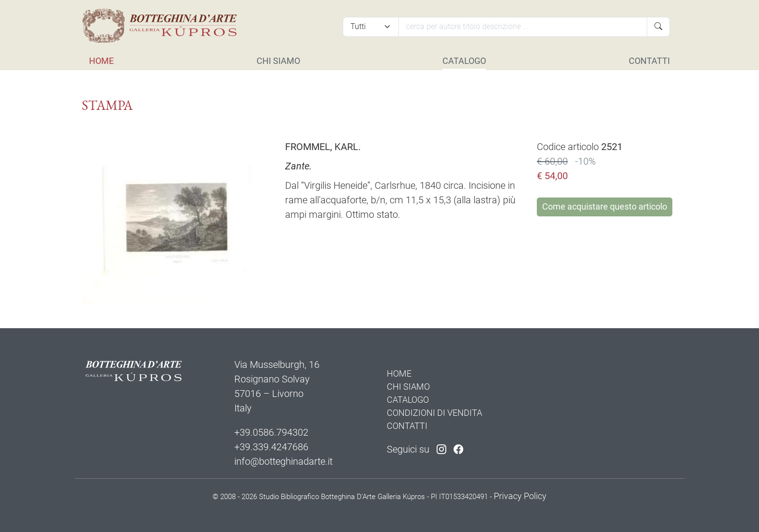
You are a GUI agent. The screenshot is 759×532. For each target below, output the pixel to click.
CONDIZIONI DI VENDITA (434, 413)
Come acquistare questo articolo (605, 207)
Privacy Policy (520, 496)
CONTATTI (649, 61)
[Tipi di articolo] (371, 27)
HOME (101, 61)
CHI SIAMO (278, 61)
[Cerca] (523, 27)
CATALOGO (464, 61)
